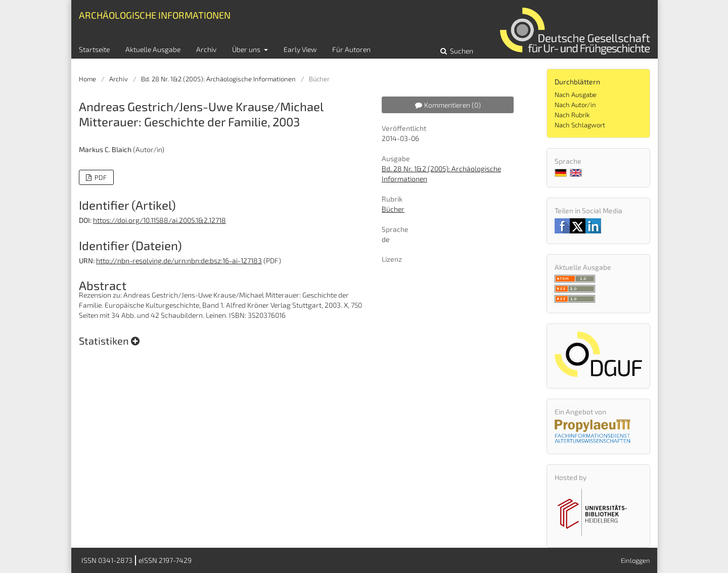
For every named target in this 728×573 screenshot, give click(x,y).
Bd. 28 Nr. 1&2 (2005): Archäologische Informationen (218, 79)
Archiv (206, 49)
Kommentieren (448, 105)
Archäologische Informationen (155, 15)
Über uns (247, 49)
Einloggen (635, 560)
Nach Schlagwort (580, 125)
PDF (100, 177)
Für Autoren (351, 49)
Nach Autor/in (575, 105)
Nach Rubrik (572, 115)
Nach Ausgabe (576, 94)
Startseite (94, 49)
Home (87, 79)
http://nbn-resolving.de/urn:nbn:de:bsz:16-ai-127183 (179, 260)
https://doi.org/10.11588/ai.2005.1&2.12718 (160, 220)
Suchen (461, 51)
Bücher (393, 209)
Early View (300, 49)
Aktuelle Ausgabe (153, 49)
